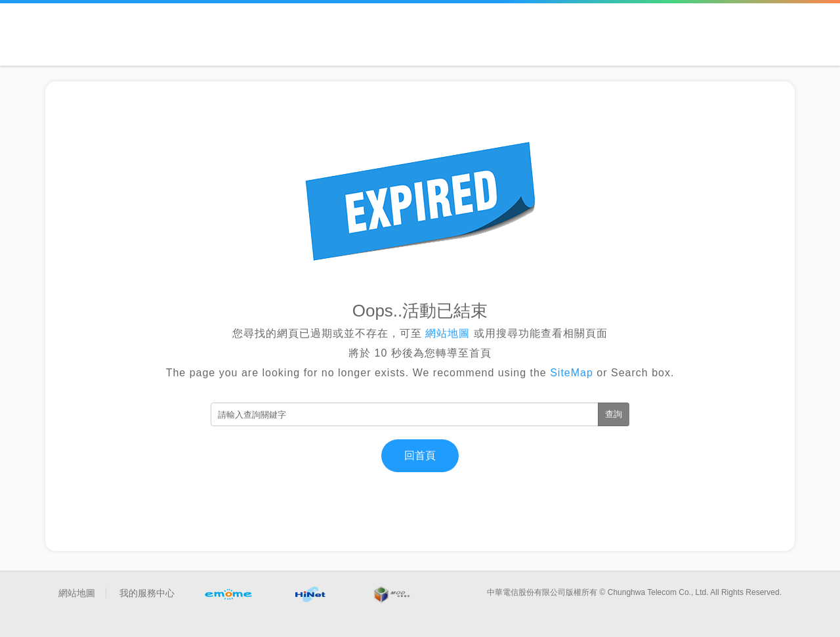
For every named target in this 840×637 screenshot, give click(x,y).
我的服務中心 (147, 593)
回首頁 (420, 455)
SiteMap (572, 373)
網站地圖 (448, 333)
